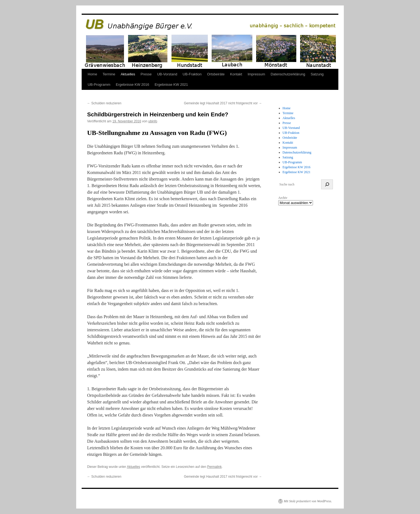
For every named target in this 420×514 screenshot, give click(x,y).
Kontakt (236, 74)
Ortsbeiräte (216, 74)
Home (92, 74)
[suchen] (327, 184)
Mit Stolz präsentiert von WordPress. (308, 501)
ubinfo (153, 121)
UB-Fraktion (192, 74)
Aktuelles (128, 74)
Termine (109, 74)
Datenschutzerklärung (288, 74)
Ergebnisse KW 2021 (171, 85)
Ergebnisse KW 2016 (132, 85)
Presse (146, 74)
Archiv (283, 198)
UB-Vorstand (167, 74)
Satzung (317, 74)
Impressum (256, 74)
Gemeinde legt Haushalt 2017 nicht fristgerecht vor (223, 103)
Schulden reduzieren (104, 103)
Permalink (214, 467)
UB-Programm (99, 85)
